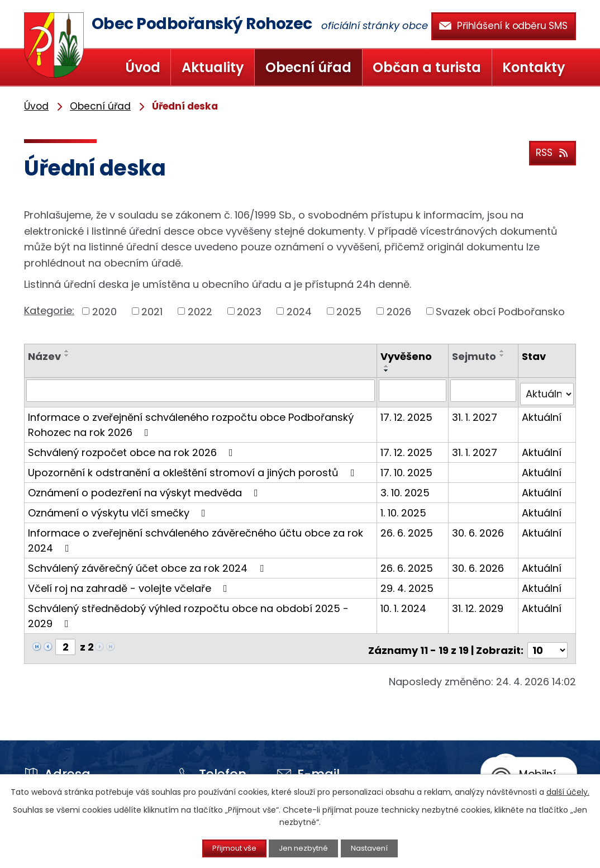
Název (44, 356)
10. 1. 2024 (405, 604)
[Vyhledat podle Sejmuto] (484, 390)
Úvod (143, 67)
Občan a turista (427, 67)
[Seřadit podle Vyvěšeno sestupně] (388, 371)
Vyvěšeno (408, 356)
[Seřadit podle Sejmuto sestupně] (503, 355)
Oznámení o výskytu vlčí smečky (119, 508)
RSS (551, 151)
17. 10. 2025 (408, 468)
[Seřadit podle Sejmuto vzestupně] (503, 351)
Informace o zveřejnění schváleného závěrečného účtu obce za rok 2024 (196, 536)
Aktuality (213, 67)
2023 (249, 311)
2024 (299, 311)
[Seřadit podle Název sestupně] (67, 355)
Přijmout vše (225, 848)
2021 (152, 311)
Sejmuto (475, 356)
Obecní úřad (308, 67)
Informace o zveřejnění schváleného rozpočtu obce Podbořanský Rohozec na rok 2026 (191, 420)
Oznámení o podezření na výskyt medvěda (145, 488)
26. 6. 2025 (408, 528)
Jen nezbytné (305, 848)
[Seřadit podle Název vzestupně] (67, 351)
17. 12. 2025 (408, 413)
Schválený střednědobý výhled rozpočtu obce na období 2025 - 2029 (188, 611)
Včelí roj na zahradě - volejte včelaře (130, 584)
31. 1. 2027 (476, 413)
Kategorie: (49, 310)
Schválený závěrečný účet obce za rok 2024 (148, 564)
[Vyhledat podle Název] (201, 390)
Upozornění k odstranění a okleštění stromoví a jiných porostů (194, 468)
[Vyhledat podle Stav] (547, 390)
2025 (349, 311)
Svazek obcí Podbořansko (500, 311)
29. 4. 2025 (409, 584)
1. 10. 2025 (405, 508)
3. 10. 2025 (407, 488)
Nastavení (380, 848)
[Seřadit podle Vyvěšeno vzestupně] (388, 366)
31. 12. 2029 (479, 604)
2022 (200, 311)
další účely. (568, 791)
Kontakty (534, 67)
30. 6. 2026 (479, 528)
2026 (399, 311)
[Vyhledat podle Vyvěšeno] (414, 390)
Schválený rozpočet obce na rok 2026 (133, 448)
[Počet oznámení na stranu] (547, 642)
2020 (104, 311)
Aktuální (542, 413)
